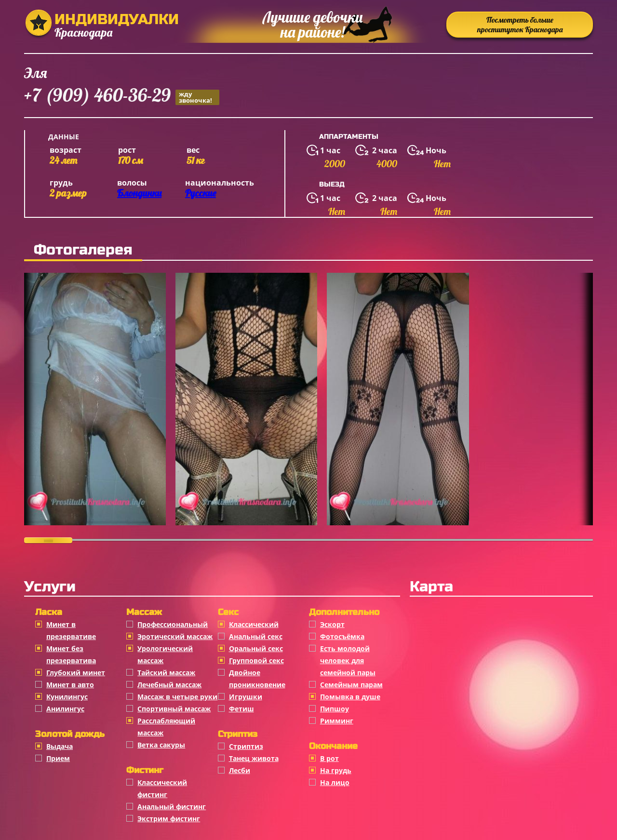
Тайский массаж (166, 673)
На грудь (336, 770)
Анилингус (65, 709)
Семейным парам (351, 685)
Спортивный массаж (174, 709)
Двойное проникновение (257, 679)
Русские (201, 193)
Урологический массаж (165, 654)
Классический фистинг (162, 788)
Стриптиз (246, 746)
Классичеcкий (254, 624)
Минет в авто (70, 685)
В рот (329, 758)
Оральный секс (256, 648)
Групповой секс (256, 660)
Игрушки (246, 697)
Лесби (240, 770)
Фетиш (241, 709)
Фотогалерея (83, 250)
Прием (58, 758)
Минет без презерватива (71, 654)
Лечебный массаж (169, 685)
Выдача (60, 746)
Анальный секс (256, 636)
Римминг (337, 721)
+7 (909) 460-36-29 (122, 97)
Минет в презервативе (71, 630)
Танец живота (254, 758)
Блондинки (139, 193)
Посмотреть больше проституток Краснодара (520, 25)
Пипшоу (335, 709)
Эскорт (332, 624)
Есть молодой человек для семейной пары (348, 660)
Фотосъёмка (342, 636)
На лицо (335, 782)
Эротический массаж (175, 636)
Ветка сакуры (161, 745)
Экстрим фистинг (169, 819)
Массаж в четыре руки (177, 697)
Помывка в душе (350, 697)
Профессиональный (173, 624)
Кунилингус (67, 697)
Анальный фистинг (172, 807)
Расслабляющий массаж (166, 727)
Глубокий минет (76, 673)
